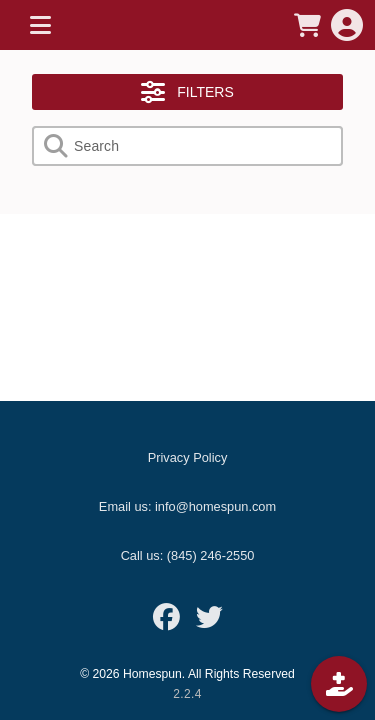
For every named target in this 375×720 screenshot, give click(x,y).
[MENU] (40, 25)
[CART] (307, 25)
